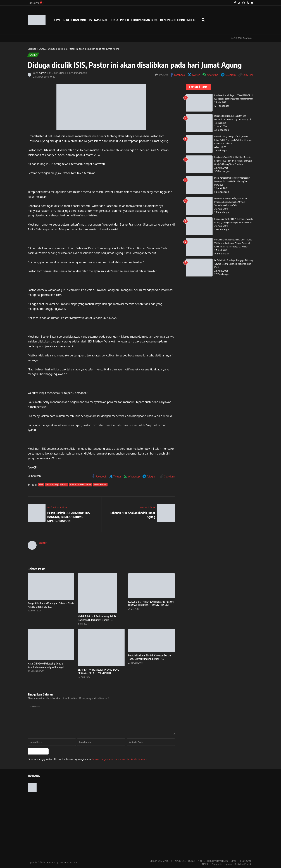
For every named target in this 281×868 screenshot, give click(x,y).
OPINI (181, 20)
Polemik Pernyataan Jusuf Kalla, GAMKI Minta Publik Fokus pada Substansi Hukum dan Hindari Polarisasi (233, 140)
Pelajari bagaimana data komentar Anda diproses (120, 759)
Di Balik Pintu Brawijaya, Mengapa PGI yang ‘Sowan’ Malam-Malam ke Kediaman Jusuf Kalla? (234, 264)
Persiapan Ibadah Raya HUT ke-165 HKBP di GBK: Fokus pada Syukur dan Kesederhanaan (234, 99)
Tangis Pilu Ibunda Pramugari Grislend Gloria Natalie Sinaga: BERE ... (51, 605)
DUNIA (114, 20)
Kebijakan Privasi (243, 864)
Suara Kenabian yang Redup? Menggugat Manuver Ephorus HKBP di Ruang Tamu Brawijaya (233, 181)
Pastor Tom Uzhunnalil (81, 485)
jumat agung (52, 485)
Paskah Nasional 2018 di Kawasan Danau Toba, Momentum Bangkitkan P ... (149, 657)
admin (43, 73)
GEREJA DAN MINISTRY (78, 20)
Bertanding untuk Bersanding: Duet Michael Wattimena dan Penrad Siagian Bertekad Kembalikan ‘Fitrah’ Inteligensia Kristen (234, 243)
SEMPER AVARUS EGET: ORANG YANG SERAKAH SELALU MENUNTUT (98, 671)
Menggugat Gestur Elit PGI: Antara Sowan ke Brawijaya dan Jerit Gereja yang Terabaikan (233, 222)
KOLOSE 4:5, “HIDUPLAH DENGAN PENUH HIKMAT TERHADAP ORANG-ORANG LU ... (151, 603)
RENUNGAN (168, 20)
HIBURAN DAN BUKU (145, 20)
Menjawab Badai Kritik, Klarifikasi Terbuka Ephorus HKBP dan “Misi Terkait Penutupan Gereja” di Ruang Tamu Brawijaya (234, 161)
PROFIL (125, 20)
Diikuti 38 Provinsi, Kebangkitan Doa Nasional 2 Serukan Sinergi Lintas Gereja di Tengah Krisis (233, 119)
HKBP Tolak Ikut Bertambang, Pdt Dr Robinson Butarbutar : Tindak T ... (97, 618)
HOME (57, 20)
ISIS (41, 485)
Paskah (64, 485)
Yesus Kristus (100, 485)
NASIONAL (101, 20)
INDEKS (191, 20)
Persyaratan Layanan (222, 864)
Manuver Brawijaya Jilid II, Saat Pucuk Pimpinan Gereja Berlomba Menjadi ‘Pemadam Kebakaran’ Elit (231, 202)
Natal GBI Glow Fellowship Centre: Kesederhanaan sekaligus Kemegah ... (47, 665)
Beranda (32, 49)
